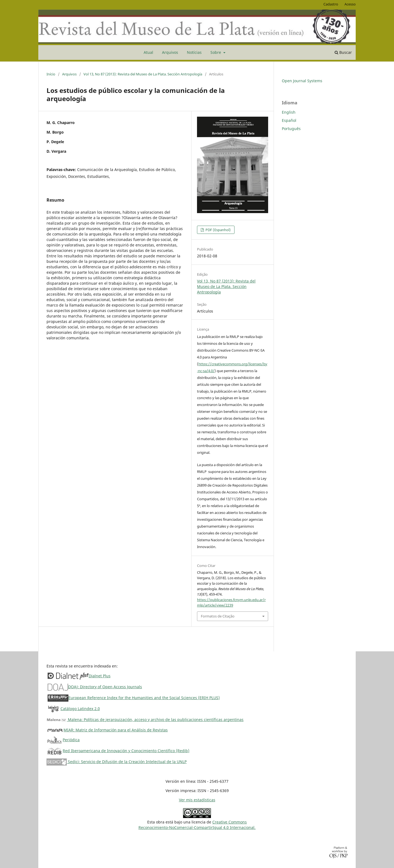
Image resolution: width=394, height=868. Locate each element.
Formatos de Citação (218, 616)
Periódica (71, 740)
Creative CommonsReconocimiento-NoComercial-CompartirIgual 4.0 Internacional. (197, 825)
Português (291, 129)
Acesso (350, 4)
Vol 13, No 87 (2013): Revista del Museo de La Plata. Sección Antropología (143, 74)
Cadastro (331, 4)
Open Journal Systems (302, 81)
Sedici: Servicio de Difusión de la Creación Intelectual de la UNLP (117, 762)
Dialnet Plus (100, 676)
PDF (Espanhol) (218, 230)
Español (289, 120)
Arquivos (170, 52)
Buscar (343, 52)
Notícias (194, 52)
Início (51, 74)
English (289, 112)
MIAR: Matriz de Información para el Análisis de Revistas (116, 730)
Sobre (216, 52)
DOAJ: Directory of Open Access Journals (105, 687)
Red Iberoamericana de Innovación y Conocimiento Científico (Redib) (126, 751)
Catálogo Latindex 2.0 (80, 709)
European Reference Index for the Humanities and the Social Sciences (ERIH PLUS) (144, 698)
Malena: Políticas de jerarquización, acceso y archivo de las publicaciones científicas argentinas (145, 720)
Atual (148, 52)
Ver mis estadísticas (197, 800)
